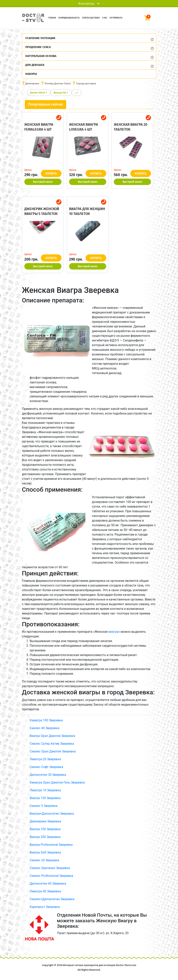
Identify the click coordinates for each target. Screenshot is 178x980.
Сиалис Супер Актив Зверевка (52, 744)
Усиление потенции (40, 38)
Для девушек (35, 65)
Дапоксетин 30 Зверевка (48, 775)
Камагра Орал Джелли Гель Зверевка (57, 782)
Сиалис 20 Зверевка (45, 860)
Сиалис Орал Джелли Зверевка (53, 751)
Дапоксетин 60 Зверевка (48, 884)
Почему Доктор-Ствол (58, 83)
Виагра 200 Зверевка (45, 837)
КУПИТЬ (51, 173)
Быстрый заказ (43, 182)
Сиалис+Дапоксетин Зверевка (52, 899)
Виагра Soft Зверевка (45, 852)
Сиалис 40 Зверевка (45, 728)
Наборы (31, 74)
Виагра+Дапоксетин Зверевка (52, 814)
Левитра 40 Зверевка (45, 891)
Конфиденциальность (69, 18)
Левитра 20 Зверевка (45, 759)
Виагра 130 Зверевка (45, 798)
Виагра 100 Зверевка (45, 829)
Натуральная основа (41, 56)
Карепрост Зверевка (45, 907)
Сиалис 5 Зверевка (44, 806)
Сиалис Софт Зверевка (46, 767)
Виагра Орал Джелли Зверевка (53, 736)
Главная (52, 18)
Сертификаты (116, 18)
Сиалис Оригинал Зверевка (50, 868)
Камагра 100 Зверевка (46, 720)
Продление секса (38, 47)
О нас (105, 18)
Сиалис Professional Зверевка (52, 876)
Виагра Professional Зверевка (51, 845)
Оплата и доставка (91, 18)
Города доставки (86, 83)
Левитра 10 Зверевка (45, 790)
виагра (113, 632)
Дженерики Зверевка (46, 821)
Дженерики (32, 83)
